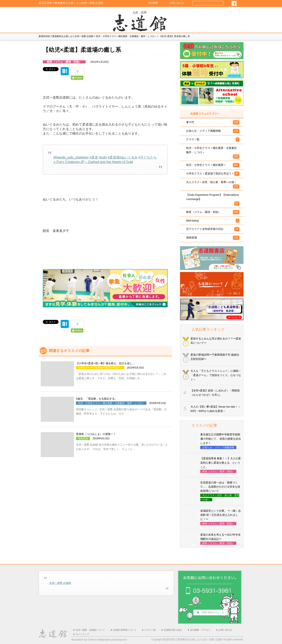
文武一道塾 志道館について (90, 630)
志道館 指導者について (125, 630)
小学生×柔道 (210, 21)
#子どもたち (148, 157)
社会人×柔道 (232, 21)
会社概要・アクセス (200, 630)
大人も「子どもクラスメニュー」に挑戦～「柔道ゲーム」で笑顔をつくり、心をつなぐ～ (216, 375)
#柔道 (94, 157)
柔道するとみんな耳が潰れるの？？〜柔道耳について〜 (216, 341)
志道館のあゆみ (72, 21)
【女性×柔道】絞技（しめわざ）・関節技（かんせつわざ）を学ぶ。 (215, 393)
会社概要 (153, 3)
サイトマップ (82, 634)
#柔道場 (114, 157)
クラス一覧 (150, 630)
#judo (103, 157)
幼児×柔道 (187, 21)
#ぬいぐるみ (129, 157)
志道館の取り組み (173, 630)
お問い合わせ (177, 3)
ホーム (141, 21)
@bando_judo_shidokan (71, 157)
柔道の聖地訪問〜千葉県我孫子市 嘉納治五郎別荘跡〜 (215, 357)
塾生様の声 (95, 21)
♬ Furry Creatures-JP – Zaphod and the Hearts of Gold (93, 162)
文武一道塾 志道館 (60, 583)
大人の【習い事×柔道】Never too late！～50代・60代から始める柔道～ (216, 409)
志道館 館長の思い (50, 21)
